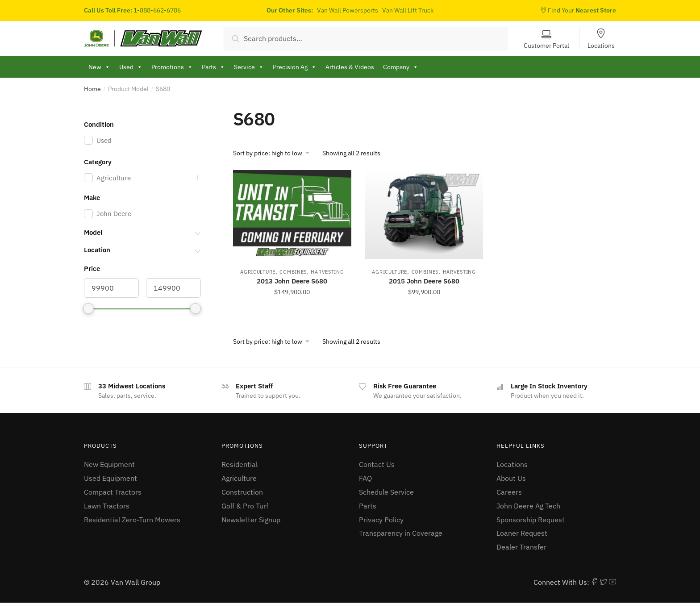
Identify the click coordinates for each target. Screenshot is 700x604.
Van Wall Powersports (348, 10)
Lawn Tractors (107, 506)
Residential (240, 464)
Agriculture (258, 272)
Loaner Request (522, 533)
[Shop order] (275, 153)
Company (401, 67)
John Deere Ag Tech (528, 506)
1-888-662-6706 (157, 10)
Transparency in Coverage (401, 533)
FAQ (365, 478)
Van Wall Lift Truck (408, 10)
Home (92, 89)
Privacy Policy (381, 520)
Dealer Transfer (521, 547)
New (99, 67)
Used (131, 67)
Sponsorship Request (531, 520)
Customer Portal (546, 45)
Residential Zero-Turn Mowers (132, 520)
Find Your (578, 10)
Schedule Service (386, 492)
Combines (293, 272)
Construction (242, 492)
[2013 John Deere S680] (292, 215)
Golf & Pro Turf (245, 506)
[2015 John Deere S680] (424, 215)
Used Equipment (110, 478)
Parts (368, 506)
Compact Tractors (113, 492)
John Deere (114, 214)
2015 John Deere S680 (424, 281)
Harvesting (327, 272)
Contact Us (377, 464)
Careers (509, 492)
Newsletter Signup (251, 520)
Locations (601, 45)
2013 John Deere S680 (292, 281)
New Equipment (109, 464)
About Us (511, 478)
